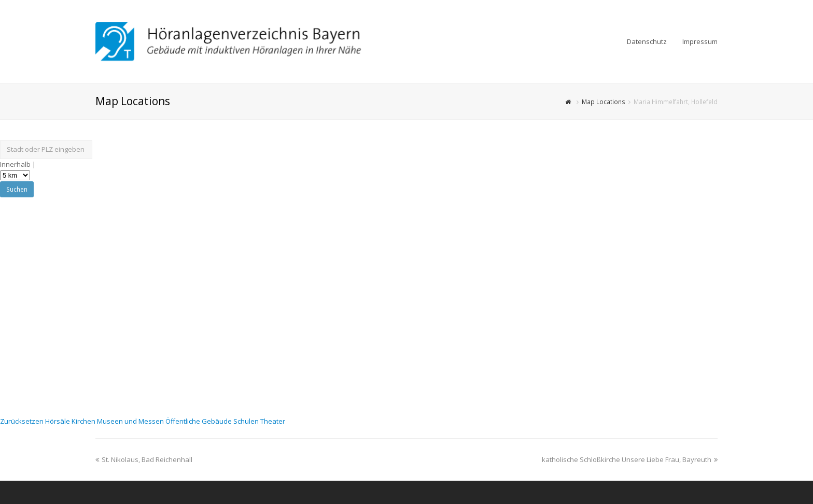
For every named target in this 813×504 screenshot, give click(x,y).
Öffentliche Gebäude (199, 421)
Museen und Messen (131, 421)
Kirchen (84, 421)
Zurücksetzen (23, 421)
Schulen (247, 421)
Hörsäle (58, 421)
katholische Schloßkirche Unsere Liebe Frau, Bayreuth (630, 459)
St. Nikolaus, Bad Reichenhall (144, 459)
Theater (273, 421)
